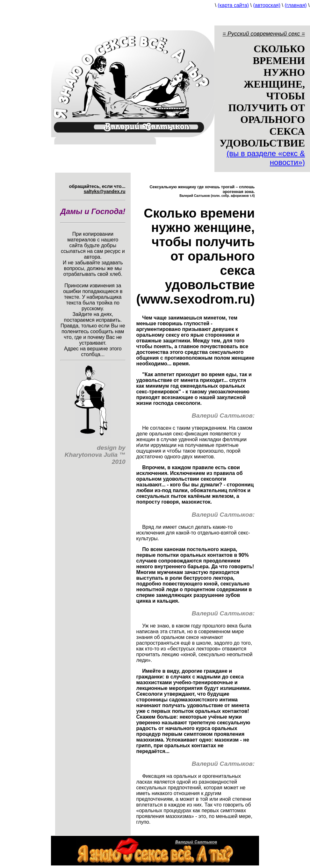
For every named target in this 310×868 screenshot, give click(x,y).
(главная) (296, 5)
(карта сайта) (233, 5)
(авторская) (267, 5)
